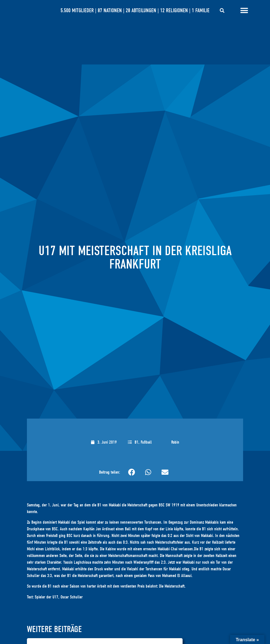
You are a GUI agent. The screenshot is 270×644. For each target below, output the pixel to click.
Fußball (146, 442)
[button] (222, 11)
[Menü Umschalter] (244, 11)
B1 (137, 442)
